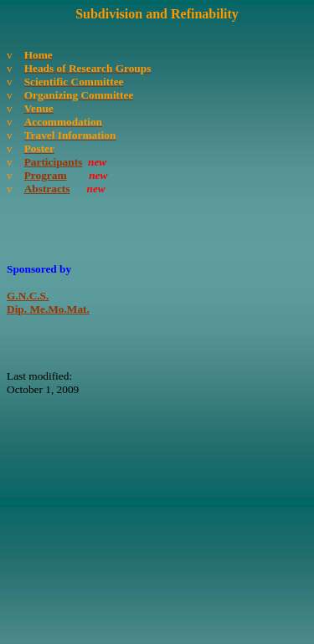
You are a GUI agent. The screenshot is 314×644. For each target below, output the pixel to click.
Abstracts (47, 189)
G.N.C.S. (28, 296)
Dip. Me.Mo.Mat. (48, 309)
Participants (54, 162)
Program (46, 175)
